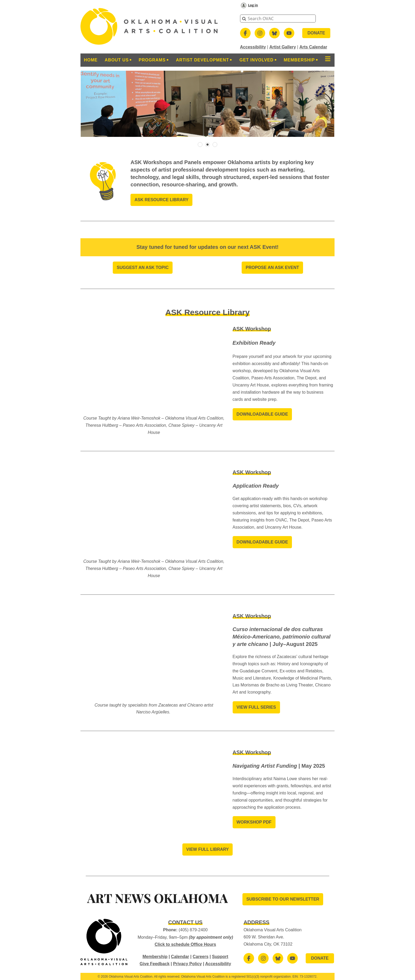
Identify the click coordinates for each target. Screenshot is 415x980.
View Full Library (208, 849)
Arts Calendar (313, 47)
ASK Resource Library (161, 200)
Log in (253, 5)
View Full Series (256, 707)
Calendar (180, 957)
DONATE (316, 33)
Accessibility (253, 47)
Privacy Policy (188, 964)
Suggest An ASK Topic (143, 268)
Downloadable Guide (262, 414)
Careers (201, 957)
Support (220, 957)
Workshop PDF (254, 822)
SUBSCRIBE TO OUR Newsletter (283, 899)
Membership (155, 957)
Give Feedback (155, 964)
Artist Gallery (283, 47)
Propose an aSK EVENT (272, 268)
